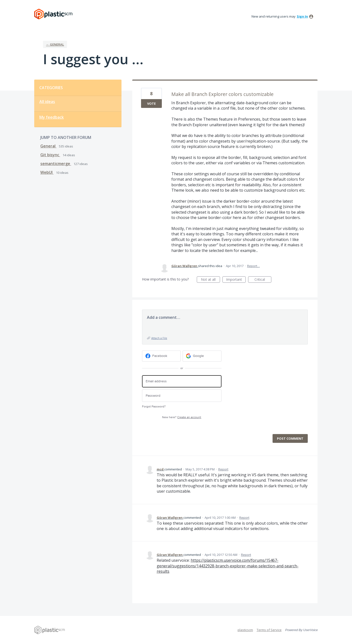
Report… (253, 266)
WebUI (47, 172)
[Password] (182, 396)
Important (236, 280)
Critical (263, 280)
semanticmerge (56, 164)
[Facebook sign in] (161, 356)
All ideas (47, 102)
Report (223, 469)
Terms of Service (269, 630)
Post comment (290, 438)
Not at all (210, 280)
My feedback (52, 117)
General (48, 146)
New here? (182, 417)
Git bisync (50, 155)
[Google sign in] (202, 356)
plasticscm (245, 630)
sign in (302, 16)
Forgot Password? (154, 407)
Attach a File (159, 338)
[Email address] (182, 381)
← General (55, 44)
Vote (151, 104)
